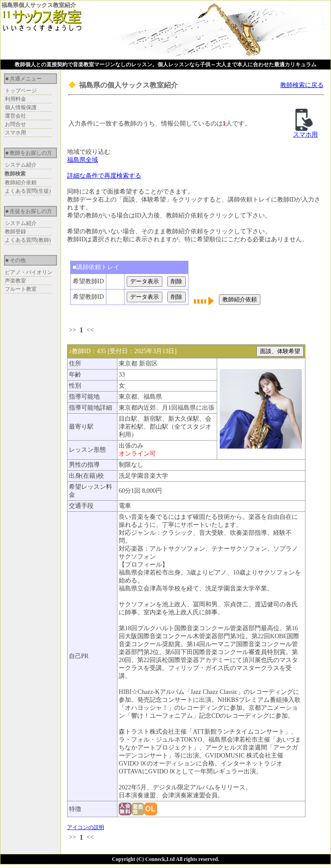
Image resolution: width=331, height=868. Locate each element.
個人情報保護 (21, 107)
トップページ (21, 91)
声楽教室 (15, 281)
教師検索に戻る (302, 85)
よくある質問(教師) (28, 240)
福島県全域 (83, 160)
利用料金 (15, 99)
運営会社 (15, 116)
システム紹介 (21, 165)
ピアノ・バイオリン (29, 272)
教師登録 (15, 232)
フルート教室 (21, 289)
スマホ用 (15, 133)
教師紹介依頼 (21, 183)
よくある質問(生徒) (28, 191)
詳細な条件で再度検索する (104, 176)
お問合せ (15, 124)
